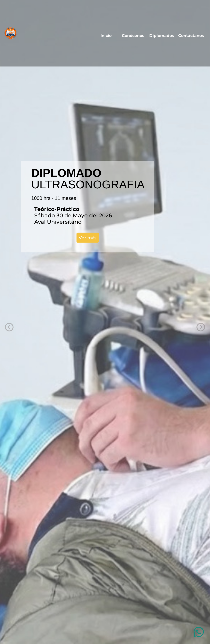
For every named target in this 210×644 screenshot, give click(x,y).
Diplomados (162, 36)
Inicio (109, 36)
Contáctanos (191, 36)
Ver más (88, 237)
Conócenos (133, 36)
